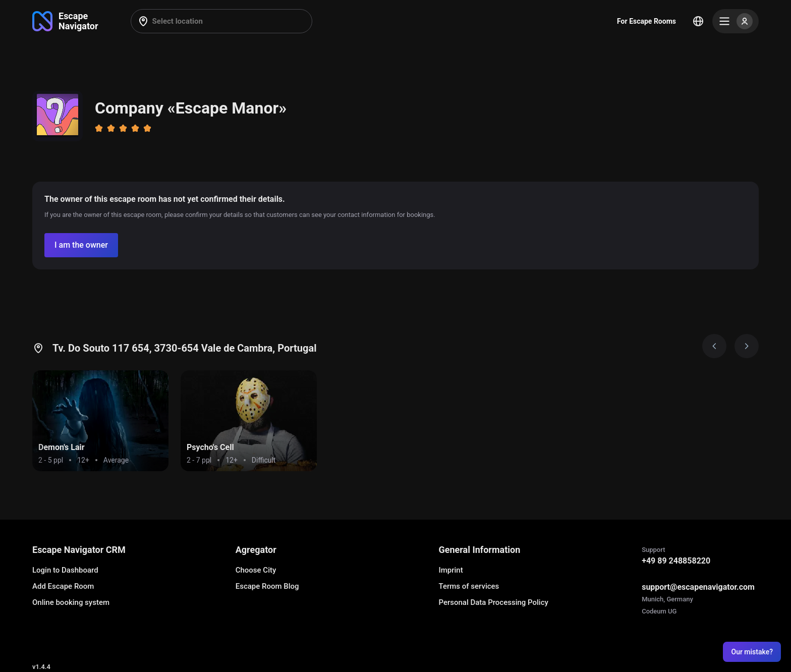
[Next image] (747, 346)
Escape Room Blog (267, 586)
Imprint (450, 570)
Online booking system (71, 602)
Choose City (256, 570)
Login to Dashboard (65, 570)
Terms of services (469, 586)
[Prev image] (714, 346)
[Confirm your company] (81, 245)
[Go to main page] (65, 21)
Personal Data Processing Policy (493, 602)
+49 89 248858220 (676, 561)
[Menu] (736, 21)
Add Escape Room (63, 586)
